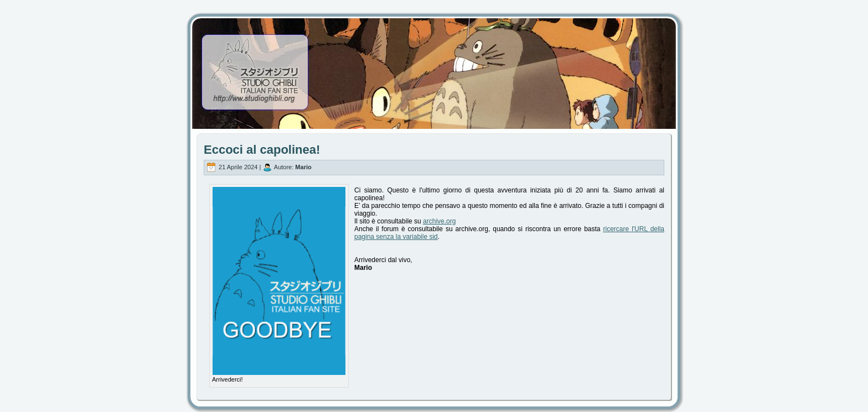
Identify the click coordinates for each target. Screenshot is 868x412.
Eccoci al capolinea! (262, 150)
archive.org (439, 221)
